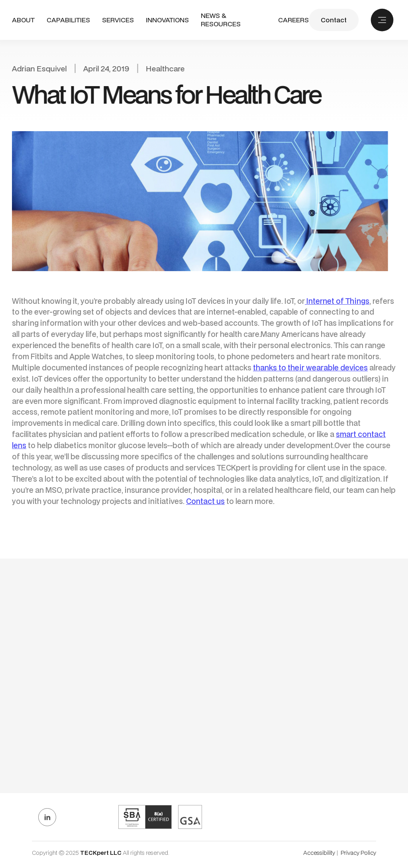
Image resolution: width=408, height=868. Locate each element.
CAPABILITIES (68, 20)
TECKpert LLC (101, 853)
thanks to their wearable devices (310, 367)
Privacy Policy (358, 853)
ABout (23, 20)
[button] (68, 20)
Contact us (205, 501)
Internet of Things (337, 301)
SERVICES (118, 20)
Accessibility (319, 853)
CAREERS (293, 20)
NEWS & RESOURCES (221, 20)
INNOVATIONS (167, 20)
